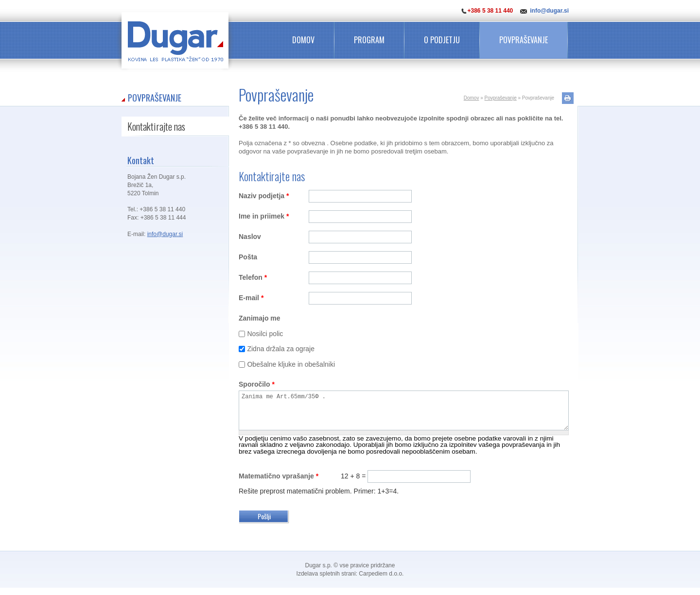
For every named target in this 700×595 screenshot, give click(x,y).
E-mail (251, 298)
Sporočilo (257, 384)
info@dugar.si (549, 11)
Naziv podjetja (264, 196)
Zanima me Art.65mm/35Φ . (404, 414)
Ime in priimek (264, 216)
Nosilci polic (265, 334)
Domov (303, 40)
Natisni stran (568, 98)
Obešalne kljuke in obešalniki (291, 364)
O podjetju (442, 40)
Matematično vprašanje (279, 483)
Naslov (250, 237)
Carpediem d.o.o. (381, 581)
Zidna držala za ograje (281, 349)
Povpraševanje (524, 40)
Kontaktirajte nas (156, 126)
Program (369, 40)
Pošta (248, 257)
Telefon (253, 277)
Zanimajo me (260, 318)
